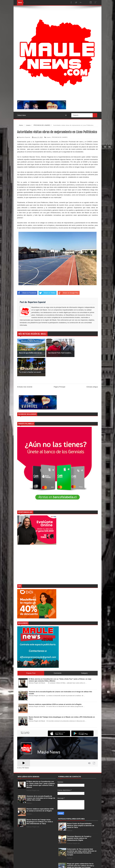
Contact (84, 864)
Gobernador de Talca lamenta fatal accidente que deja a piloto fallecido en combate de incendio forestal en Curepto (82, 833)
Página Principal (59, 368)
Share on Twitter (47, 293)
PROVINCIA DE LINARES (60, 137)
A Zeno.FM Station (23, 749)
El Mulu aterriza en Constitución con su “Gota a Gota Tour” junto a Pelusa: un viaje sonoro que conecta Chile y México (41, 765)
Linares (48, 137)
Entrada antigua (92, 368)
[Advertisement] (57, 546)
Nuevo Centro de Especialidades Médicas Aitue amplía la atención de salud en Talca (81, 806)
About (76, 864)
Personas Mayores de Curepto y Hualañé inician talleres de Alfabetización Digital (79, 819)
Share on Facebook (27, 293)
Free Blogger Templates (53, 864)
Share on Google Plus (68, 293)
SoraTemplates (30, 864)
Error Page (93, 864)
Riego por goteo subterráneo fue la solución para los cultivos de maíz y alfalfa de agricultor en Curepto (81, 846)
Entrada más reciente (25, 368)
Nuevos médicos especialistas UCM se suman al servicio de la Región (40, 791)
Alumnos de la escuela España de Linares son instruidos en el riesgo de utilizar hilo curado (41, 779)
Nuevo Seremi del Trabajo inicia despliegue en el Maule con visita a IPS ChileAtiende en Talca (40, 802)
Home (69, 864)
